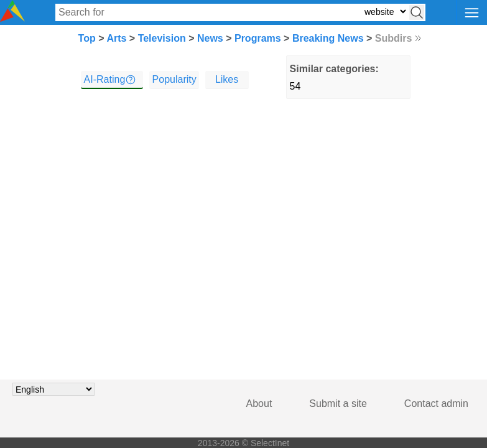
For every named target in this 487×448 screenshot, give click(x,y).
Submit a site (338, 404)
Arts (116, 38)
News (210, 38)
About (259, 404)
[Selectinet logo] (12, 18)
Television (162, 38)
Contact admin (436, 404)
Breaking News (328, 38)
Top (87, 38)
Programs (258, 38)
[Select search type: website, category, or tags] (385, 12)
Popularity (174, 79)
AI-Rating (105, 79)
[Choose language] (53, 389)
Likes (227, 79)
